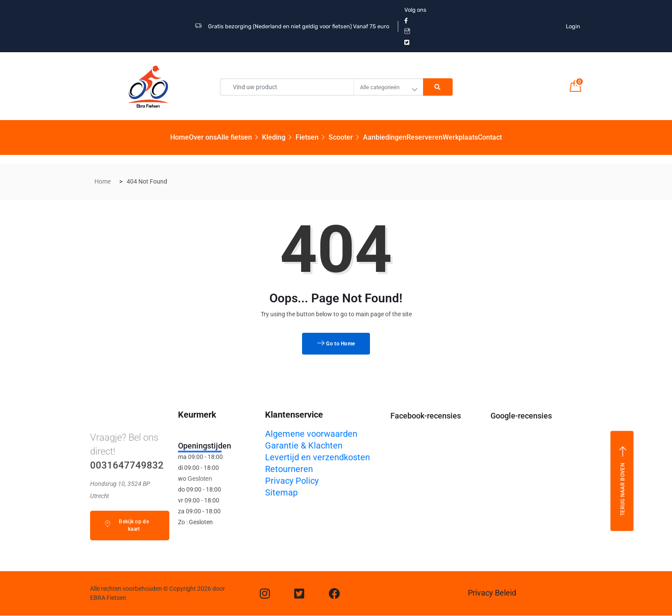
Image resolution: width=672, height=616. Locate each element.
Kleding (279, 137)
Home (180, 137)
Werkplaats (460, 137)
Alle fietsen (239, 137)
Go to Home (336, 344)
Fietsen (312, 137)
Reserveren (425, 137)
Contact (490, 137)
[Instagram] (265, 593)
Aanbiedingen (385, 137)
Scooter (346, 137)
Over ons (203, 137)
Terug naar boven (623, 481)
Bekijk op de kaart (126, 525)
